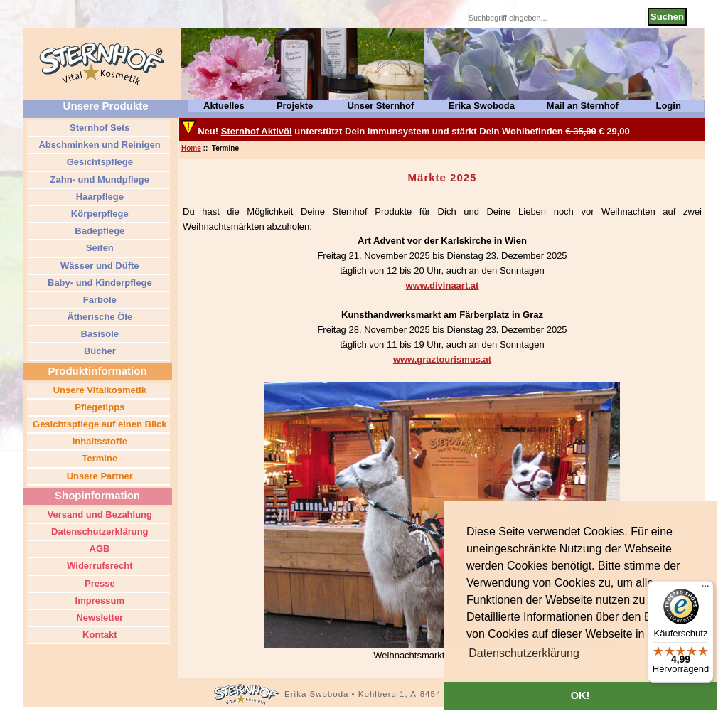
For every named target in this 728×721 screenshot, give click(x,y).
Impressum (98, 600)
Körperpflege (98, 214)
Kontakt (99, 635)
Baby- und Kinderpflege (98, 283)
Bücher (98, 351)
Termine (98, 458)
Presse (98, 583)
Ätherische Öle (98, 317)
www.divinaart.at (443, 285)
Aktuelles (224, 106)
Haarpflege (98, 197)
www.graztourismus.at (442, 359)
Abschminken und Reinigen (98, 145)
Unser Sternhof (380, 106)
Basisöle (98, 334)
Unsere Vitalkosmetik (98, 390)
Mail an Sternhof (583, 106)
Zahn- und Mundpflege (98, 180)
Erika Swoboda (482, 106)
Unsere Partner (98, 476)
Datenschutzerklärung (98, 532)
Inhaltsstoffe (98, 441)
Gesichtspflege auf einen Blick (98, 424)
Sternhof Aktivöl (257, 131)
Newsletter (98, 618)
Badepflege (99, 231)
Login (668, 106)
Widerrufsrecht (99, 566)
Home (191, 148)
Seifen (98, 248)
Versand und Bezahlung (98, 514)
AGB (98, 549)
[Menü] (705, 589)
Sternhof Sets (98, 128)
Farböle (98, 300)
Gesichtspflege (98, 162)
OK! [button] (580, 695)
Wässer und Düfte (98, 266)
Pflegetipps (99, 407)
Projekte (295, 106)
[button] (524, 653)
